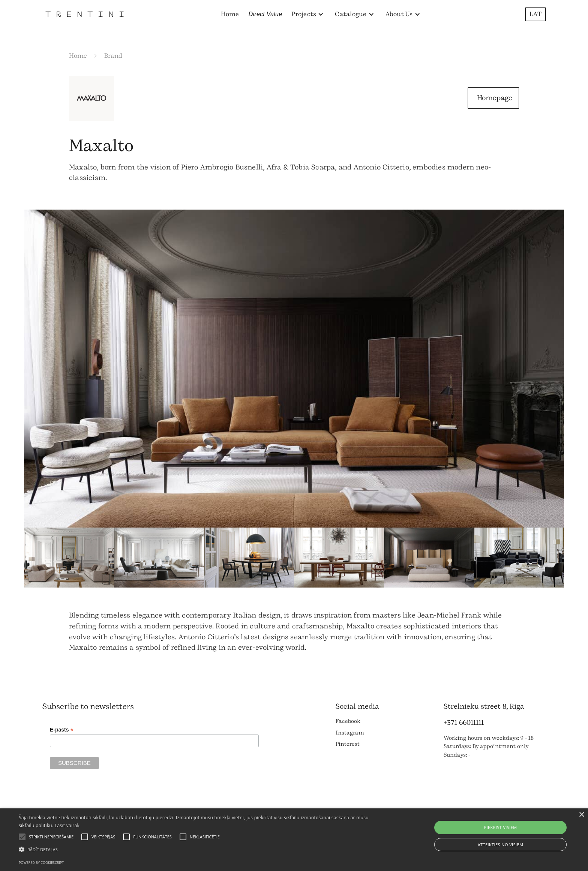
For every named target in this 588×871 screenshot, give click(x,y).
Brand (113, 56)
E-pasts (62, 730)
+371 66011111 (464, 723)
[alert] (294, 840)
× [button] (581, 815)
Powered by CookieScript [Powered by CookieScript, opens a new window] (41, 863)
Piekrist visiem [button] (500, 827)
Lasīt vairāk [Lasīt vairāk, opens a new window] (67, 825)
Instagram (350, 733)
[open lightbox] (294, 369)
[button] (307, 14)
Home (230, 14)
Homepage (495, 98)
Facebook (348, 721)
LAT (535, 14)
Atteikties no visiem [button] (501, 845)
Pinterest (348, 744)
